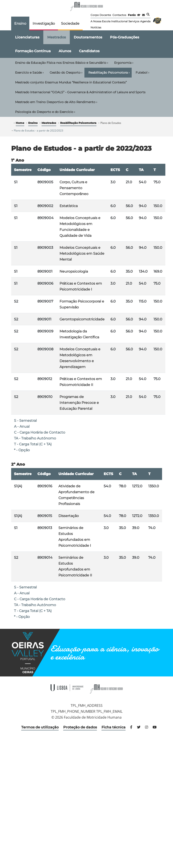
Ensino (20, 23)
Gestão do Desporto (66, 73)
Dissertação (69, 516)
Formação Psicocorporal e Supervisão (82, 304)
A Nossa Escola (100, 21)
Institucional (119, 21)
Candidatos (89, 51)
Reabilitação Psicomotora (109, 73)
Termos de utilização (40, 727)
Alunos (65, 51)
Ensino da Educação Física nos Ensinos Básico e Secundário (62, 63)
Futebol (142, 73)
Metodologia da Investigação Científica (79, 334)
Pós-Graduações (125, 37)
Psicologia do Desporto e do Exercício (45, 112)
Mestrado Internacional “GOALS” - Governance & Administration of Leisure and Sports (80, 92)
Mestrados (57, 37)
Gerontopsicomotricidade (82, 319)
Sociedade (70, 23)
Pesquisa (148, 14)
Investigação (44, 23)
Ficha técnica (114, 727)
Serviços (134, 21)
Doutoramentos (88, 37)
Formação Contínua (33, 51)
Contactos (119, 15)
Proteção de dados (80, 727)
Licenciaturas (27, 37)
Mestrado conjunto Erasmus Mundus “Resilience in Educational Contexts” (71, 82)
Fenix (132, 15)
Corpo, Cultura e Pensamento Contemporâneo (74, 188)
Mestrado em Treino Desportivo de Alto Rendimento (56, 102)
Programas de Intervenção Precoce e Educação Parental (79, 403)
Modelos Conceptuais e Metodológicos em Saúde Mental (82, 253)
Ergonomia (124, 63)
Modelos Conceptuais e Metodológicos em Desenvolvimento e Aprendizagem (80, 358)
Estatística (69, 206)
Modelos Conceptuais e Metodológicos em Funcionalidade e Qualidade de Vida (80, 227)
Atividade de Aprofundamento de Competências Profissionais (76, 495)
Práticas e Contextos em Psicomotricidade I (81, 286)
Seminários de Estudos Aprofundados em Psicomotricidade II (75, 566)
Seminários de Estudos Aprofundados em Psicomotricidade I (75, 537)
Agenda (145, 21)
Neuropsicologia (74, 271)
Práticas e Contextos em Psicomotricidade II (81, 382)
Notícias (96, 27)
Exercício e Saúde (29, 73)
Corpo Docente (101, 15)
